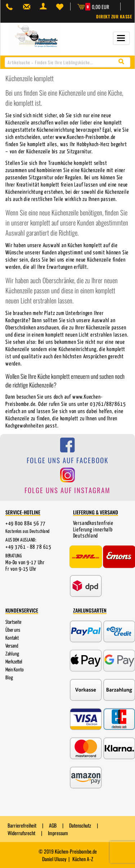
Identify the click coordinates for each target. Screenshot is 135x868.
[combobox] (67, 62)
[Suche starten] (123, 62)
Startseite (13, 622)
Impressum (58, 833)
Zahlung (12, 654)
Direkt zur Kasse (114, 16)
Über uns (13, 630)
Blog (9, 678)
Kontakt (12, 638)
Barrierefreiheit (22, 825)
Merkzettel (14, 662)
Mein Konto (15, 670)
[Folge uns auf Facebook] (67, 454)
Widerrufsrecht (21, 833)
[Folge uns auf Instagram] (67, 484)
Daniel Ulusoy (54, 859)
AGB (53, 825)
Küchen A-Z (83, 859)
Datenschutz (80, 825)
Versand (12, 646)
